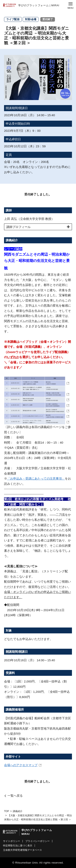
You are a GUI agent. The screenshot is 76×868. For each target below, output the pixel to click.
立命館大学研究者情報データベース (22, 850)
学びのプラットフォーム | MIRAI (39, 5)
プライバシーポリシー (37, 841)
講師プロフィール (18, 227)
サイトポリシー (12, 841)
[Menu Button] (71, 5)
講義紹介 (18, 811)
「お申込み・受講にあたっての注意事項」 (36, 478)
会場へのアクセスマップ (21, 765)
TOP (6, 811)
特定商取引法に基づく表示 (18, 846)
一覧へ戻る (15, 796)
